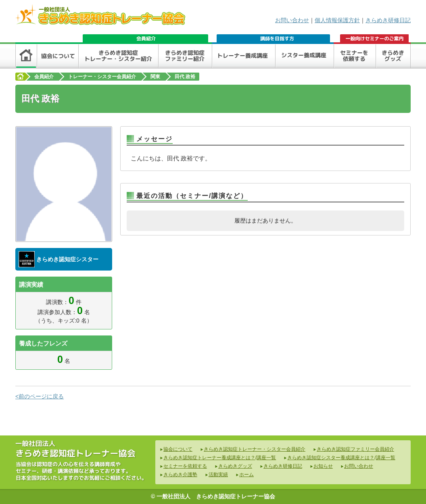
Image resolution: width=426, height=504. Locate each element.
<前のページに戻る (40, 396)
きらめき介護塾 (180, 475)
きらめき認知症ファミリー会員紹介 (355, 449)
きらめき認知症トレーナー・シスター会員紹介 (255, 449)
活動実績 (218, 475)
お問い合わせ (292, 20)
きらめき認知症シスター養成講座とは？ (331, 458)
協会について (178, 449)
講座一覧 (266, 458)
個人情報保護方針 (337, 20)
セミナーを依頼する (185, 466)
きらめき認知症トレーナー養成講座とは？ (209, 458)
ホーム (246, 475)
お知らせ (323, 466)
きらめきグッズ (235, 466)
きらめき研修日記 (388, 20)
